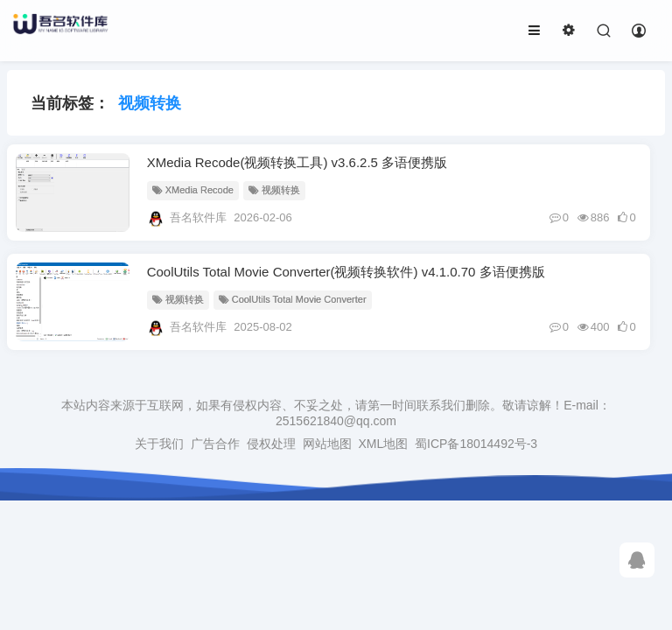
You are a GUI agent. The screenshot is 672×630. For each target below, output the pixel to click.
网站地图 (327, 444)
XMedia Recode (193, 190)
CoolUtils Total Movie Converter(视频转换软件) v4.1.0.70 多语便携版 (346, 272)
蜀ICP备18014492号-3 (476, 444)
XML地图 (383, 444)
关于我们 (159, 444)
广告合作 (215, 444)
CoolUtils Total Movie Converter (293, 299)
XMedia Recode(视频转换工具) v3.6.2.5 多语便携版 (297, 162)
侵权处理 (271, 444)
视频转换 (274, 190)
